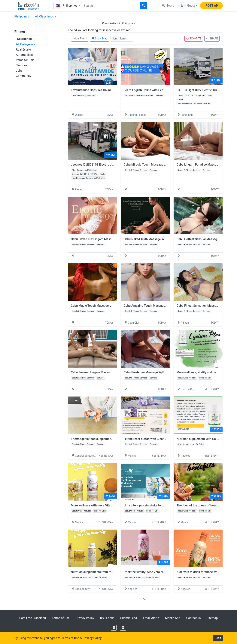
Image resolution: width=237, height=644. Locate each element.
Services (22, 65)
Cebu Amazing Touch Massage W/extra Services (156, 306)
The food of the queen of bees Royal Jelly (206, 505)
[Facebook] (114, 628)
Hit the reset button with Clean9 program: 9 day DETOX (162, 439)
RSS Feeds (107, 618)
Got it (218, 638)
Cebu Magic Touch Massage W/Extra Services (102, 306)
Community (24, 76)
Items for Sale (25, 60)
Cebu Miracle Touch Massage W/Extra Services (155, 165)
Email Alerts (151, 618)
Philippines (22, 16)
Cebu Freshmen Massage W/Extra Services (152, 372)
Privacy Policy (85, 618)
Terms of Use (61, 618)
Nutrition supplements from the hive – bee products (107, 572)
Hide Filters (80, 39)
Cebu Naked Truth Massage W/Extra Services (154, 239)
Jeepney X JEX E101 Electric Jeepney (96, 165)
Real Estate (23, 50)
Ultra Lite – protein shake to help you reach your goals (162, 505)
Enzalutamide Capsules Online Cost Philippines (103, 90)
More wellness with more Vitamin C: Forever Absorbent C (111, 505)
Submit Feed (129, 618)
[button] (188, 6)
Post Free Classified (33, 618)
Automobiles (24, 55)
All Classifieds (44, 16)
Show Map (99, 39)
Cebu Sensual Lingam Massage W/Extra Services (104, 372)
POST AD (212, 6)
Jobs (19, 71)
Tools (168, 6)
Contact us (193, 618)
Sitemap (212, 618)
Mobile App (173, 618)
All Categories (25, 44)
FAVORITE (194, 39)
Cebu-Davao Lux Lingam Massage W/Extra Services (106, 239)
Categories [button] (23, 39)
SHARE (212, 39)
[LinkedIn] (123, 628)
